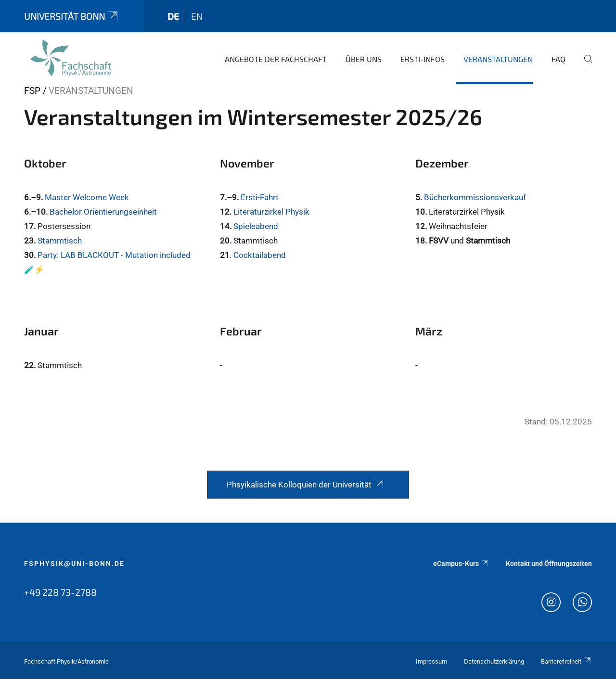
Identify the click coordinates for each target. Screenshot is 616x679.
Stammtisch (60, 241)
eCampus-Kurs (461, 564)
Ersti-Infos (423, 59)
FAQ (558, 59)
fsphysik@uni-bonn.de (74, 564)
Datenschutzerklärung (494, 661)
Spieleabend (256, 226)
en (197, 16)
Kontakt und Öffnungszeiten (549, 564)
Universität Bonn (72, 16)
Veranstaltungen (498, 59)
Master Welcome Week (87, 197)
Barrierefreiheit (566, 661)
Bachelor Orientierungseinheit (103, 212)
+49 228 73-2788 (60, 592)
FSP (32, 91)
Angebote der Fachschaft (276, 59)
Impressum (431, 661)
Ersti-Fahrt (260, 197)
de (173, 16)
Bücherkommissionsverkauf (475, 197)
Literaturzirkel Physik (271, 212)
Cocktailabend (260, 255)
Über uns (364, 59)
